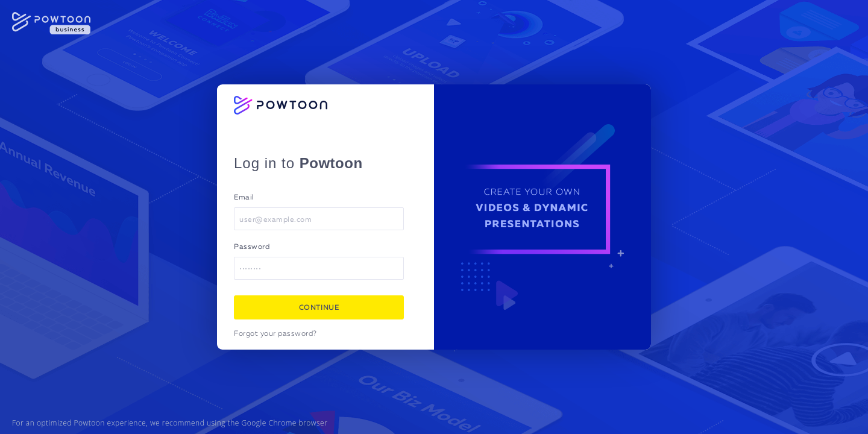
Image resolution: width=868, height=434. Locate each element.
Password (252, 247)
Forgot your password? (275, 334)
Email (244, 198)
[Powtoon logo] (281, 105)
